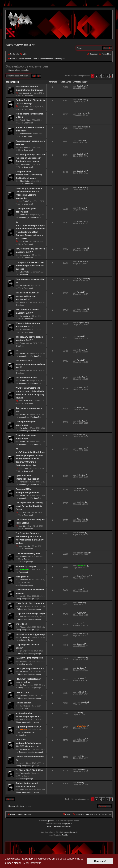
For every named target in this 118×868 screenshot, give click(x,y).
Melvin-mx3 (24, 637)
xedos (22, 789)
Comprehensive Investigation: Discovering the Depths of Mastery (29, 175)
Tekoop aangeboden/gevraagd (27, 599)
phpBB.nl (69, 824)
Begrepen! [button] (100, 861)
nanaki (22, 596)
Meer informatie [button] (32, 863)
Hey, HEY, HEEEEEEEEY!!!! (29, 658)
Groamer (23, 606)
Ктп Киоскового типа (26, 378)
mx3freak (23, 695)
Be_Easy (23, 671)
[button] (111, 76)
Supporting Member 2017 (28, 727)
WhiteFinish (25, 730)
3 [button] (100, 76)
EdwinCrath (27, 93)
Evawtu (22, 302)
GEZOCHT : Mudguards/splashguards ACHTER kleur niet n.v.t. (28, 743)
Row (21, 719)
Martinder (27, 512)
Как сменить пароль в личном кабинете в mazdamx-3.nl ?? (27, 296)
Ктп (17, 350)
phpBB (51, 821)
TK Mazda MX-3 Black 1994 (29, 770)
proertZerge (24, 147)
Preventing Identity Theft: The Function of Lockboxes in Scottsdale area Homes (30, 158)
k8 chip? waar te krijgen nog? (30, 634)
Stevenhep (27, 526)
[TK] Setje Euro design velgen (31, 614)
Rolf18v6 (23, 617)
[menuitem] (23, 54)
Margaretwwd (25, 255)
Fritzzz (22, 627)
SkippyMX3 (24, 569)
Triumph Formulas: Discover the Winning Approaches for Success (30, 266)
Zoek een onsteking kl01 (28, 553)
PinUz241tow (25, 120)
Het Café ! (28, 136)
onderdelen (21, 624)
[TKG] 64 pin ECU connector (30, 603)
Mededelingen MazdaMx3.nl (30, 217)
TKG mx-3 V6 (22, 692)
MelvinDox (24, 215)
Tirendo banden (23, 703)
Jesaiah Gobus (25, 556)
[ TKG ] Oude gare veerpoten (30, 669)
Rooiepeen (24, 661)
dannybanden (25, 706)
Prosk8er (65, 835)
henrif (22, 763)
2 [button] (96, 76)
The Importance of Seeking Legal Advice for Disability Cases (29, 506)
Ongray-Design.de (71, 832)
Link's (26, 709)
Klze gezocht (22, 577)
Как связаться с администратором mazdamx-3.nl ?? (31, 364)
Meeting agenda (25, 664)
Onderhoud (28, 96)
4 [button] (104, 76)
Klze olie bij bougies (26, 566)
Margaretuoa (25, 330)
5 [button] (107, 76)
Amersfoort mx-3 (26, 580)
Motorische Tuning (26, 640)
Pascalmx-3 (24, 773)
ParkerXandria (25, 134)
